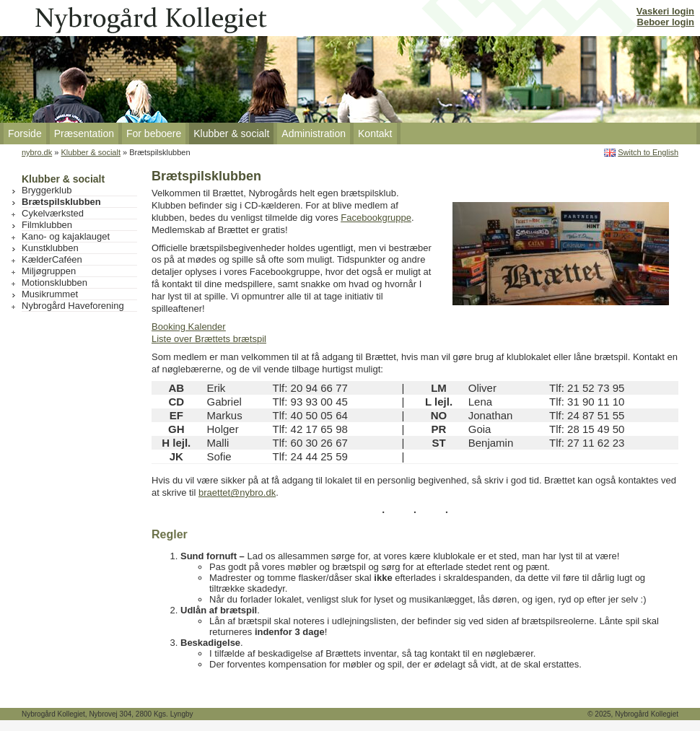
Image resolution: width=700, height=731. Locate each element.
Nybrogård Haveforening (73, 306)
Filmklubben (47, 225)
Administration (314, 133)
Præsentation (84, 133)
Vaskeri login (665, 11)
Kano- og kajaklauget (66, 236)
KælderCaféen (52, 259)
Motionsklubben (54, 283)
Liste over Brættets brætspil (209, 339)
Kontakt (375, 133)
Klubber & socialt (231, 133)
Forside (25, 133)
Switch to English (648, 152)
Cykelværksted (53, 213)
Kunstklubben (50, 248)
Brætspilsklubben (61, 202)
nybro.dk (37, 152)
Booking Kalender (189, 327)
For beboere (154, 133)
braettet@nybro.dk (237, 493)
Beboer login (666, 22)
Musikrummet (50, 294)
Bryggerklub (47, 190)
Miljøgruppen (49, 271)
